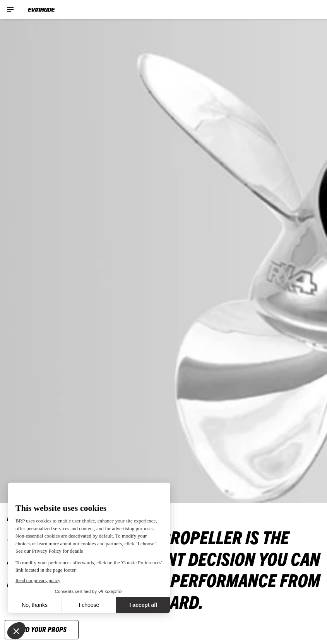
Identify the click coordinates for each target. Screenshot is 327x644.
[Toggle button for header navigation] (10, 9)
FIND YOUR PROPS (42, 629)
